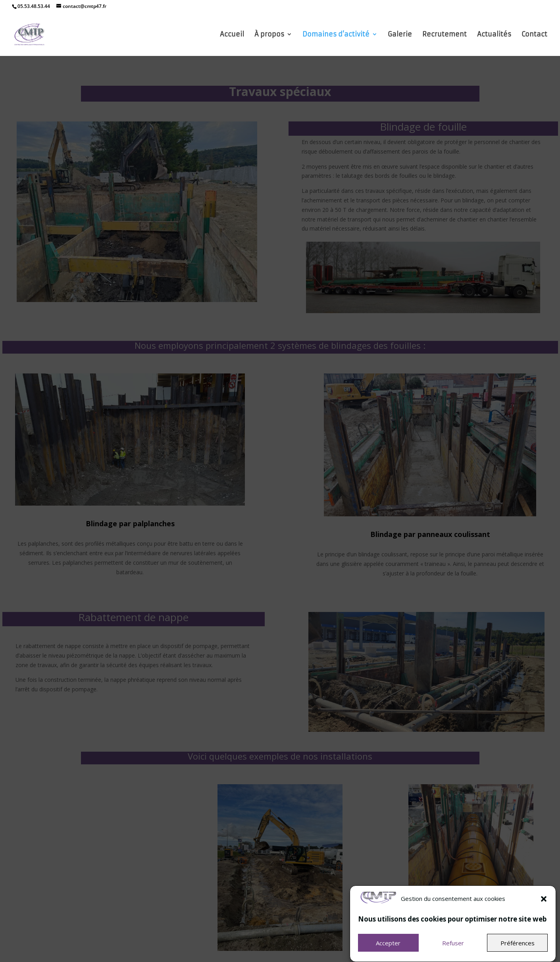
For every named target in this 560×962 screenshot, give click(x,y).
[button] (544, 907)
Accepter (388, 951)
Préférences (518, 951)
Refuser (453, 951)
